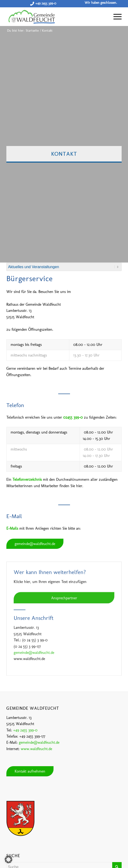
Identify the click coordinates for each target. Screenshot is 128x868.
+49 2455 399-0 (46, 3)
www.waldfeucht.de (36, 749)
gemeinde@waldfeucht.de (39, 742)
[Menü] (115, 17)
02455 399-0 (73, 417)
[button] (8, 859)
